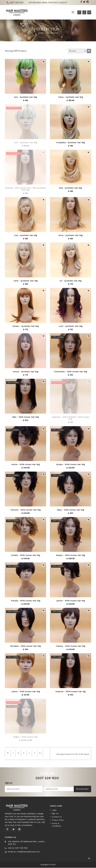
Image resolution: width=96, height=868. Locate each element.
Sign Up (55, 814)
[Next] (42, 753)
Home (41, 33)
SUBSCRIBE (82, 789)
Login (54, 810)
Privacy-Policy (58, 820)
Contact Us (57, 817)
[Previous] (8, 753)
